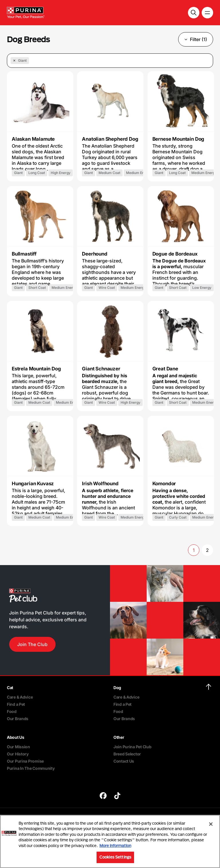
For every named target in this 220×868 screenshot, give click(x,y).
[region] (110, 841)
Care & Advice (20, 697)
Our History (18, 754)
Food (12, 711)
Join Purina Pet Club (132, 747)
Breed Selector (127, 754)
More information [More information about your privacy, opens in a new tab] (115, 846)
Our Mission (18, 747)
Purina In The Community (31, 768)
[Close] (211, 824)
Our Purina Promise (25, 761)
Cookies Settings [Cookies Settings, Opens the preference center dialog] (115, 857)
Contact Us (124, 761)
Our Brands (18, 719)
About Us (16, 737)
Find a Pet (16, 704)
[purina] (103, 796)
